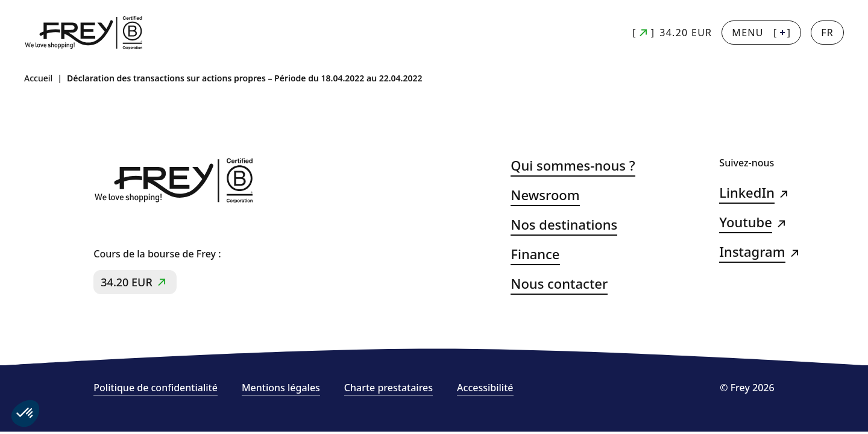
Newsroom (545, 195)
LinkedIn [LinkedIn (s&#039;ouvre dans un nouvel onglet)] (747, 193)
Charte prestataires (388, 388)
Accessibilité (485, 388)
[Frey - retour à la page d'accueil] (84, 33)
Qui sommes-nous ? (573, 165)
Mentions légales (281, 388)
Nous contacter (559, 284)
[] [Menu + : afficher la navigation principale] (761, 33)
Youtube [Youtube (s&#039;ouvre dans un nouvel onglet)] (745, 222)
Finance (535, 254)
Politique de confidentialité (156, 388)
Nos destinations (564, 225)
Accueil (38, 78)
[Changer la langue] (827, 33)
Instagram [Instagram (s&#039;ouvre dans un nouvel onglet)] (752, 252)
